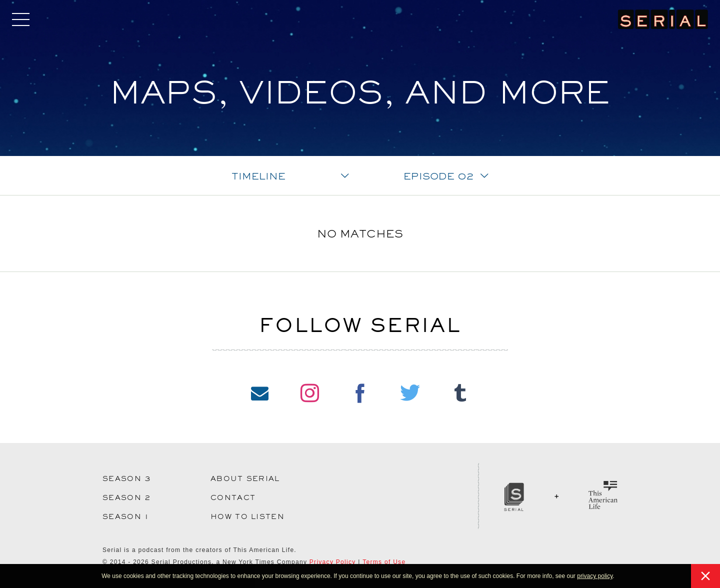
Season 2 (127, 497)
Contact (233, 497)
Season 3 (127, 478)
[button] (617, 577)
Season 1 (126, 516)
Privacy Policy (333, 562)
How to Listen (247, 516)
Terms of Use (384, 562)
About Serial (245, 478)
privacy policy (595, 576)
